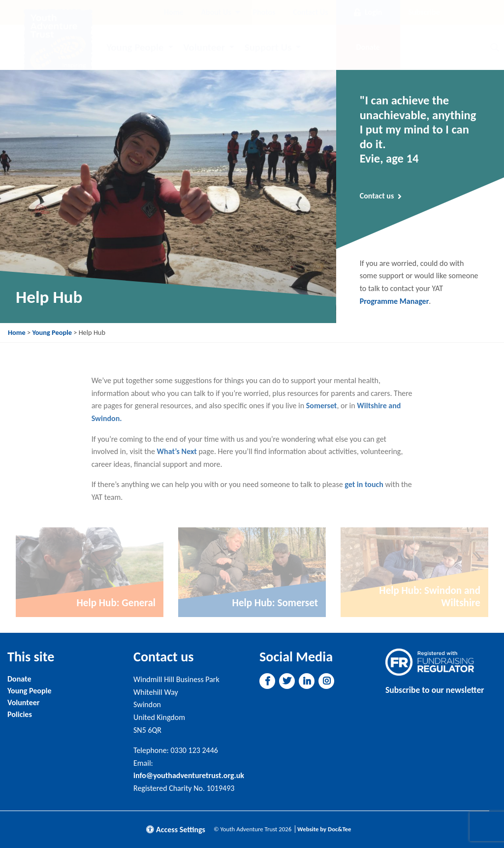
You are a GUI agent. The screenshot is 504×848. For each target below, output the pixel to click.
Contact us (381, 196)
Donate (19, 679)
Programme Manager (394, 301)
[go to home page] (58, 43)
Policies (20, 714)
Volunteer (204, 47)
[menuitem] (174, 12)
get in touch (364, 484)
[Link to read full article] (90, 572)
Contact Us (310, 12)
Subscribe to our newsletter (435, 690)
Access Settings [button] (176, 830)
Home (174, 12)
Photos (264, 12)
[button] (268, 681)
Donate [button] (368, 47)
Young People (135, 47)
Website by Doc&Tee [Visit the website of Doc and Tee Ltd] (324, 829)
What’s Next (177, 451)
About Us (216, 12)
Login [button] (368, 12)
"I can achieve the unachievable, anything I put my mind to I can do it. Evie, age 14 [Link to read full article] (418, 130)
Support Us (268, 47)
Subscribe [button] (424, 12)
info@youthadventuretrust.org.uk (189, 775)
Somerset (322, 406)
